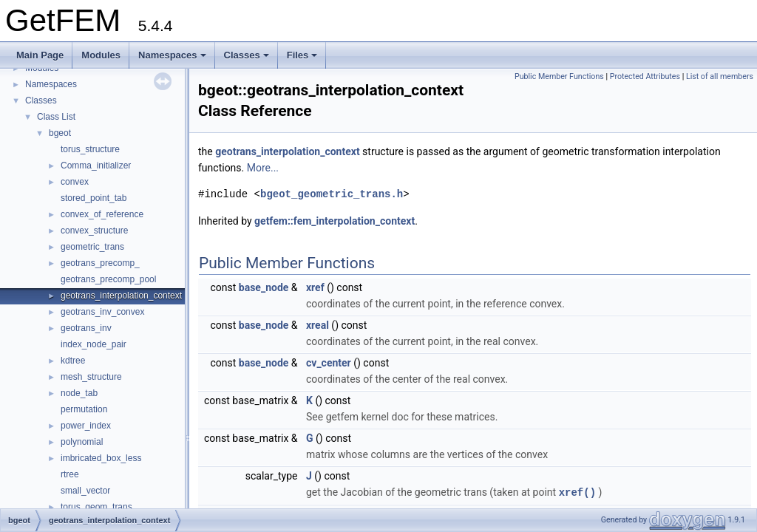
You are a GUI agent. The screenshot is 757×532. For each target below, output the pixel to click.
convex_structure (94, 231)
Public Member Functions (559, 76)
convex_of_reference (102, 214)
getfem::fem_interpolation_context (335, 221)
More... (263, 168)
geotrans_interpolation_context (121, 296)
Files (302, 55)
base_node (264, 287)
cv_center (329, 363)
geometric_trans (92, 247)
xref (315, 287)
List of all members (720, 76)
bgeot (60, 133)
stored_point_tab (94, 198)
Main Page (40, 55)
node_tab (79, 393)
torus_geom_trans (96, 507)
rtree (70, 474)
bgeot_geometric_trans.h (332, 194)
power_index (86, 426)
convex (75, 182)
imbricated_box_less (101, 458)
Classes (247, 55)
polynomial (82, 442)
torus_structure (90, 149)
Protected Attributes (645, 76)
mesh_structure (91, 377)
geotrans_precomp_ (100, 263)
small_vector (85, 491)
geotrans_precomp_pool (108, 279)
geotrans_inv (86, 328)
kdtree (73, 361)
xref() (577, 492)
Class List (56, 117)
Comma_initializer (96, 166)
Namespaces (172, 55)
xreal (318, 325)
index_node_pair (94, 344)
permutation (84, 409)
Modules (101, 55)
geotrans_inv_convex (102, 312)
